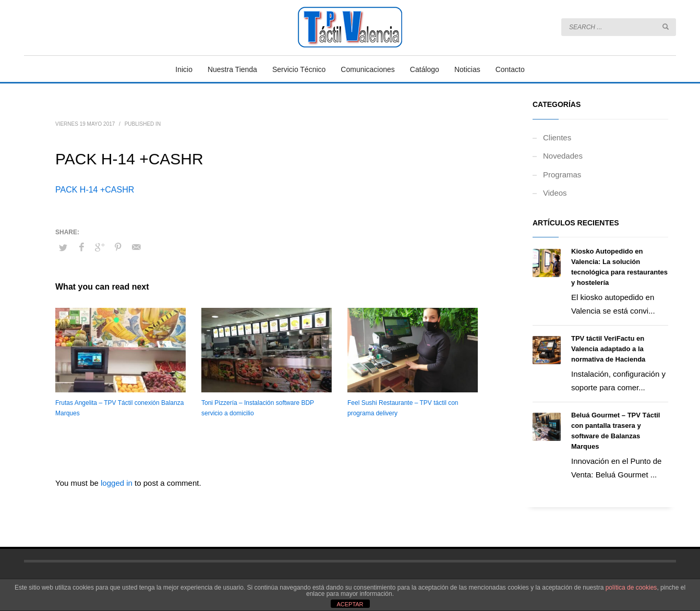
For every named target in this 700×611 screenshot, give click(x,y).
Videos (555, 193)
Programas (562, 175)
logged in (118, 483)
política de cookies (631, 588)
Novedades (563, 156)
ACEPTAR (350, 604)
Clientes (557, 137)
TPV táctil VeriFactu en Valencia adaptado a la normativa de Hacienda (608, 349)
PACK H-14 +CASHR (95, 190)
